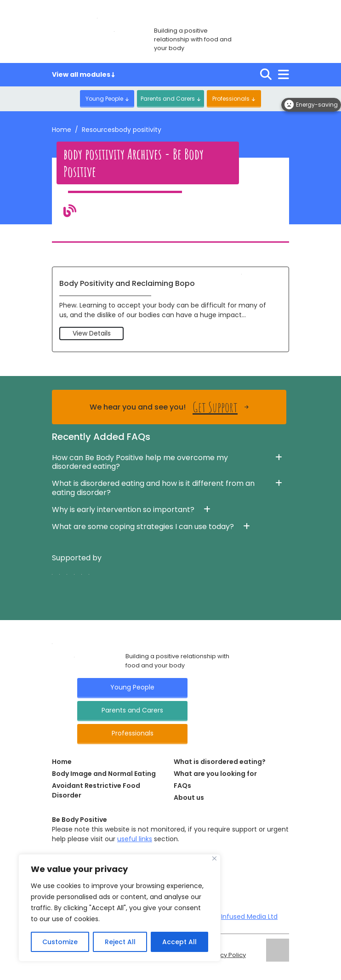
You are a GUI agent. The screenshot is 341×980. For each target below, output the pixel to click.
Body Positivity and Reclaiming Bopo (127, 283)
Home (62, 130)
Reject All (120, 942)
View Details (92, 333)
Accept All (179, 942)
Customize (60, 942)
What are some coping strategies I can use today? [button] (143, 527)
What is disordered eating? (220, 762)
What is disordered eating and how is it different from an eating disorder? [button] (153, 488)
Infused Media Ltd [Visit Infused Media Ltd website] (249, 917)
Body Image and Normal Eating (104, 774)
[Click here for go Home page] (52, 643)
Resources (98, 130)
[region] (119, 908)
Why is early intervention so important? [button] (123, 510)
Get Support (215, 407)
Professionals (231, 99)
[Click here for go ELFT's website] (278, 950)
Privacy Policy (226, 955)
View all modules (83, 74)
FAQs (182, 786)
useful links (135, 839)
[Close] (214, 858)
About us (189, 798)
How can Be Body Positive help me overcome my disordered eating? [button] (140, 462)
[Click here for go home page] (97, 17)
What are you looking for (215, 774)
